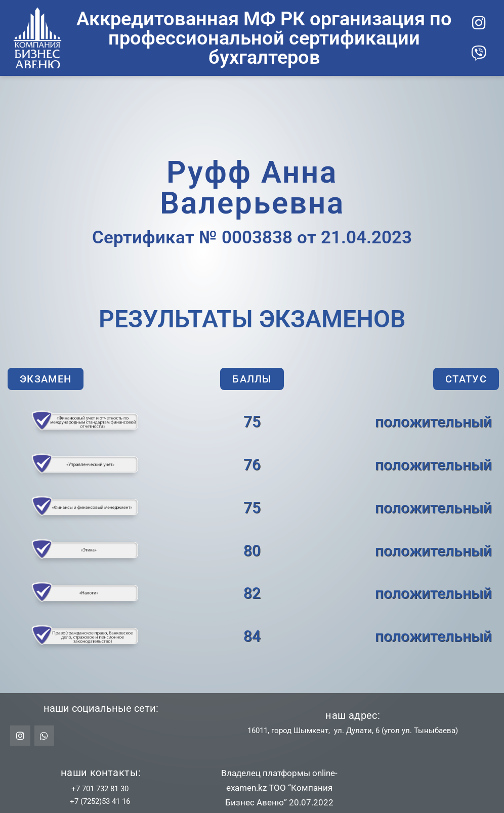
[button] (46, 379)
